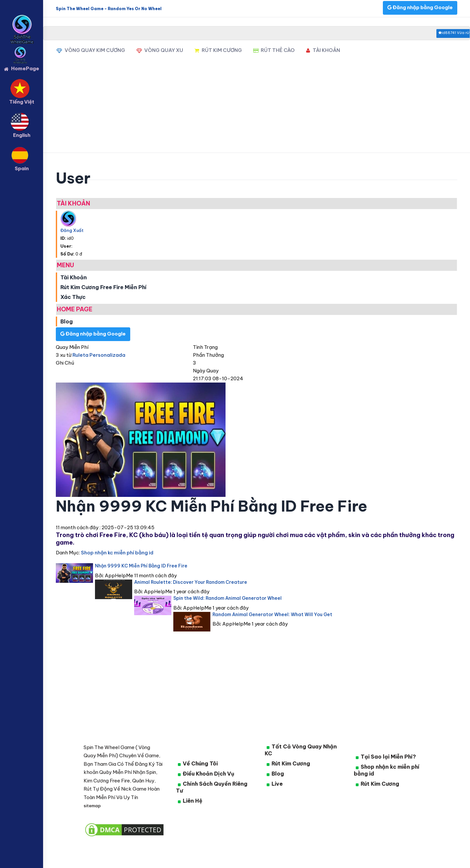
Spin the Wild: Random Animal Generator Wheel (227, 598)
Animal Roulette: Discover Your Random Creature (191, 582)
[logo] (22, 20)
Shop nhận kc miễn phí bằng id (117, 553)
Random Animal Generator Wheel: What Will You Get (272, 614)
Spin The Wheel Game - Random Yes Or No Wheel (109, 9)
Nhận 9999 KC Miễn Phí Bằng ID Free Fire (141, 566)
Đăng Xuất (72, 230)
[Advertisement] (257, 107)
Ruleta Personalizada (99, 355)
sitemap (92, 806)
